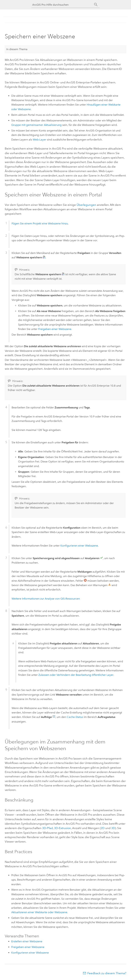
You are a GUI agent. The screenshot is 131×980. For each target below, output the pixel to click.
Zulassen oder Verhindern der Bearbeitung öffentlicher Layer (76, 675)
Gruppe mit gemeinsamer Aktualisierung (36, 125)
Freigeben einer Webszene (55, 329)
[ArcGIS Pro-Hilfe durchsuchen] (62, 5)
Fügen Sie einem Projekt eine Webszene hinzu (40, 223)
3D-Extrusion (63, 828)
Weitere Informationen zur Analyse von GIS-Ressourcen (46, 599)
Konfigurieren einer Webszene (79, 546)
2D (103, 828)
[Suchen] (96, 5)
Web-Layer (39, 140)
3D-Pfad (48, 828)
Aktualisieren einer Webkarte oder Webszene (39, 912)
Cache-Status (75, 717)
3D (113, 828)
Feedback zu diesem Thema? (107, 973)
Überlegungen (86, 205)
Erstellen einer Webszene (27, 941)
